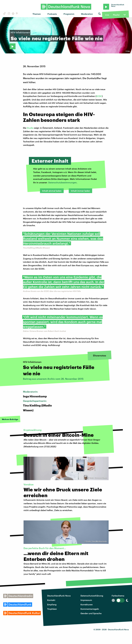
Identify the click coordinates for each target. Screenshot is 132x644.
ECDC (99, 96)
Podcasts (52, 14)
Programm (69, 14)
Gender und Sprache (91, 613)
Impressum (86, 600)
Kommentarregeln (90, 609)
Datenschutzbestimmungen (62, 182)
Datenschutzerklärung (92, 596)
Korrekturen (87, 604)
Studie (30, 128)
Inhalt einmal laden (52, 191)
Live (107, 15)
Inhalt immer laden (80, 191)
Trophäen (52, 609)
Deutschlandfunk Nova (59, 596)
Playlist (116, 15)
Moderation (87, 14)
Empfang (52, 604)
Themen (37, 14)
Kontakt (51, 600)
